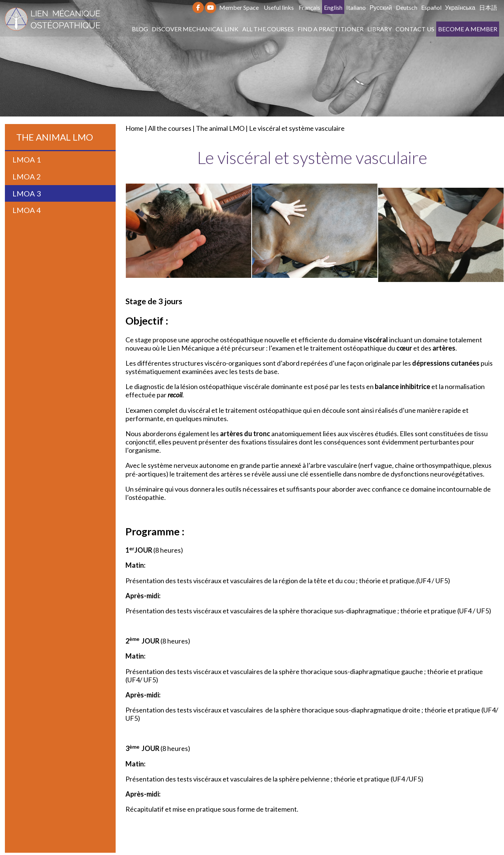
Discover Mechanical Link (195, 29)
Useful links (279, 7)
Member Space (239, 7)
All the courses (268, 29)
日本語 (488, 7)
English (333, 7)
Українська (460, 7)
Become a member (468, 29)
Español (431, 7)
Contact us (415, 29)
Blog (140, 29)
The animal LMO (220, 128)
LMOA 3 (27, 193)
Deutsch (407, 7)
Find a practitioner (331, 29)
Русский (381, 7)
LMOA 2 (27, 176)
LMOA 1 (27, 159)
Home (134, 128)
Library (380, 29)
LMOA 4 (27, 210)
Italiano (356, 7)
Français (309, 7)
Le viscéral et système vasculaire (297, 128)
